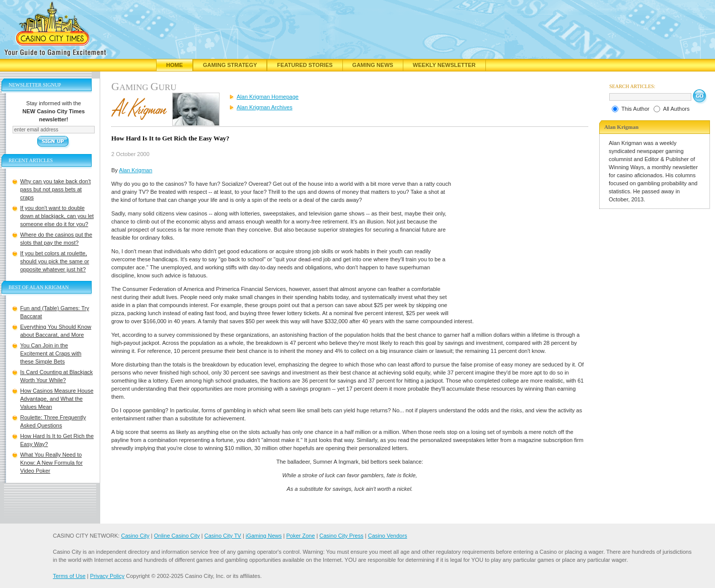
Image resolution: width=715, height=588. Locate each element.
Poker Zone (300, 536)
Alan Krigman (135, 170)
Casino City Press (341, 536)
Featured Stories (305, 65)
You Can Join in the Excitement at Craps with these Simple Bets (51, 353)
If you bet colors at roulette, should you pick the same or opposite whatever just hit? (55, 261)
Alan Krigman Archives (265, 107)
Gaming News (373, 65)
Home (174, 65)
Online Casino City (177, 536)
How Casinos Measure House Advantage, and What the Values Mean (57, 399)
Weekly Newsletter (444, 65)
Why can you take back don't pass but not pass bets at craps (55, 189)
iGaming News (264, 536)
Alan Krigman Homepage (268, 97)
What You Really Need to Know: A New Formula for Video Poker (51, 463)
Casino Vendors (388, 536)
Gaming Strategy (230, 65)
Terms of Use (69, 576)
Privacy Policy (107, 576)
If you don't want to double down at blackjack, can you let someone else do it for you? (57, 216)
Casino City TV (223, 536)
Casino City (135, 536)
